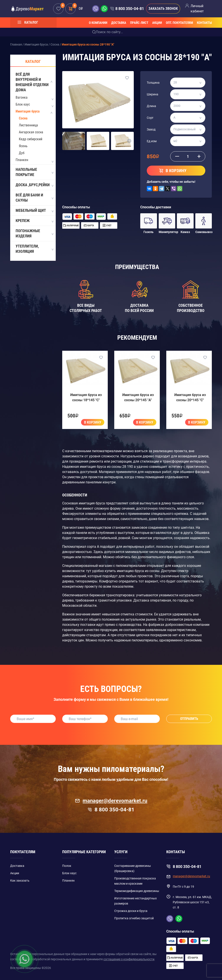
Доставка (119, 23)
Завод (151, 129)
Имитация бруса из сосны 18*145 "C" (86, 397)
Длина (151, 106)
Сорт (150, 118)
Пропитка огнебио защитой (134, 918)
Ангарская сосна (31, 132)
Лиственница (28, 125)
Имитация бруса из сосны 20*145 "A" (138, 397)
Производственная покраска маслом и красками (135, 881)
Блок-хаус (23, 104)
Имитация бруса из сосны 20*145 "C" (190, 397)
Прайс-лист (139, 23)
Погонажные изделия (34, 233)
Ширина (153, 94)
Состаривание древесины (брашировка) (133, 868)
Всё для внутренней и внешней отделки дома (34, 82)
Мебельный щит (34, 211)
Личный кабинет (197, 9)
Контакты (204, 23)
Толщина (153, 83)
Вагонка (22, 97)
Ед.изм (152, 141)
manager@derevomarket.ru (111, 801)
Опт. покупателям (179, 23)
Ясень (23, 146)
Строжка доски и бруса (131, 911)
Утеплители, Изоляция (34, 249)
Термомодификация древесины (137, 891)
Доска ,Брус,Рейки (34, 185)
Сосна (23, 118)
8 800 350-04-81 (130, 9)
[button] (67, 141)
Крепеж (34, 221)
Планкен (22, 160)
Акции (157, 23)
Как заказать (20, 881)
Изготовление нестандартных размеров (135, 901)
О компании (98, 23)
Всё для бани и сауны (34, 198)
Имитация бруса (28, 111)
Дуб (22, 153)
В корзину (93, 422)
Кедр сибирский (31, 139)
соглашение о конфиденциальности (129, 959)
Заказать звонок (163, 9)
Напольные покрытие (34, 172)
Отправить (189, 719)
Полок (67, 866)
